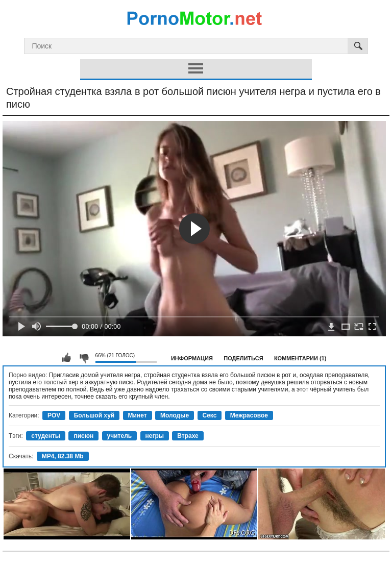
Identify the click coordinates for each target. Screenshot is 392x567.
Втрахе (188, 436)
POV (54, 415)
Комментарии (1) (300, 358)
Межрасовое (249, 415)
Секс (210, 415)
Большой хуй (94, 415)
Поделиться (243, 358)
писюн (83, 436)
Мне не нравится (84, 358)
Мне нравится (66, 358)
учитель (120, 436)
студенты (46, 436)
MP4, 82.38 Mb (63, 456)
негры (155, 436)
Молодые (175, 415)
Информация (192, 358)
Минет (138, 415)
